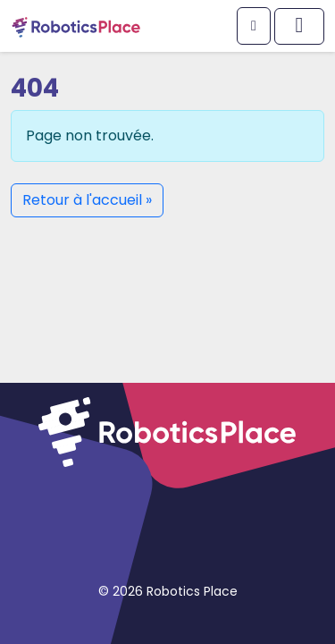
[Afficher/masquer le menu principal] (299, 26)
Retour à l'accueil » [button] (87, 200)
